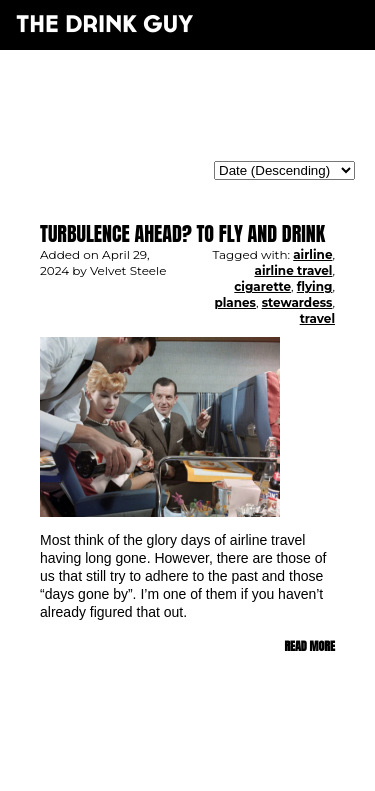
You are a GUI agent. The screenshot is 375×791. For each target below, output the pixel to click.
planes (235, 302)
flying (315, 286)
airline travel (293, 270)
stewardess (297, 302)
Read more (309, 646)
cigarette (262, 286)
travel (317, 318)
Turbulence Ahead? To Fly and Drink (182, 233)
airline (312, 254)
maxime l (214, 764)
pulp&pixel (212, 751)
